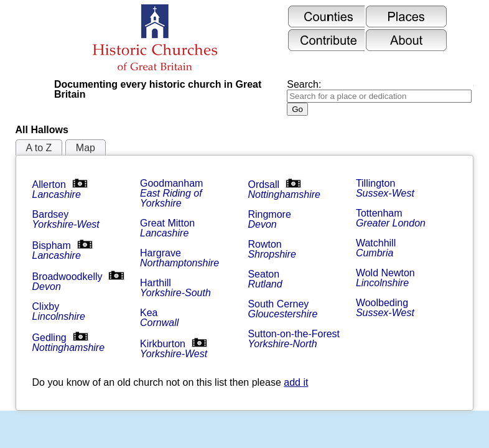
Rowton (272, 249)
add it (296, 382)
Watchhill (377, 248)
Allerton (60, 189)
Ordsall (284, 189)
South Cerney (282, 309)
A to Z (39, 148)
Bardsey (66, 219)
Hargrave (179, 258)
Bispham (63, 250)
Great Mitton (169, 228)
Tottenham (391, 218)
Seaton (265, 279)
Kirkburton (174, 349)
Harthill (175, 288)
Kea (159, 318)
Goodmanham (173, 193)
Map (86, 148)
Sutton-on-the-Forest (295, 339)
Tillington (385, 188)
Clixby (59, 311)
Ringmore (271, 219)
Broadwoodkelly (79, 282)
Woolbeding (385, 308)
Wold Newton (387, 278)
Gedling (69, 343)
